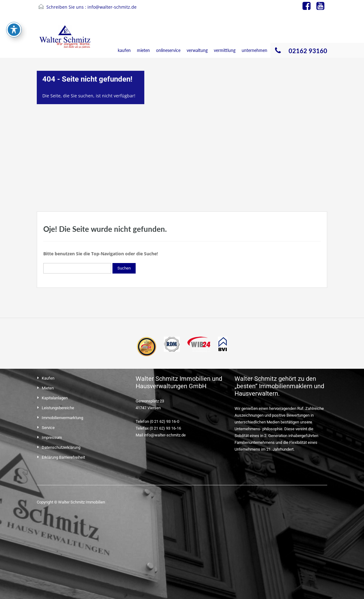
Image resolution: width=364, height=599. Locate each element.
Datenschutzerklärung (61, 447)
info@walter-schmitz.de (112, 7)
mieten (143, 50)
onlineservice (168, 50)
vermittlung (225, 50)
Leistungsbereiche (58, 408)
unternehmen (254, 50)
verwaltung (197, 50)
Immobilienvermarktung (62, 418)
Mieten (48, 388)
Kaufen (48, 378)
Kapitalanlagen (55, 398)
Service (48, 428)
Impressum (52, 438)
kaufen (124, 50)
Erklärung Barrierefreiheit (63, 457)
